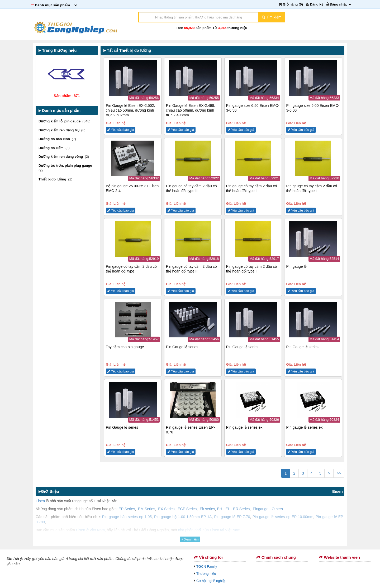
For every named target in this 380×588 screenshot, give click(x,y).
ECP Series (187, 509)
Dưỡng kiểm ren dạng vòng (62, 157)
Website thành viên (339, 557)
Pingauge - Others (268, 509)
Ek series (207, 509)
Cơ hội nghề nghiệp (211, 581)
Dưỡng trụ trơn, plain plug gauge (66, 166)
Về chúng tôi (208, 557)
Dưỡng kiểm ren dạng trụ (60, 130)
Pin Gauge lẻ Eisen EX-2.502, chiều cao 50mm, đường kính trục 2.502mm (130, 110)
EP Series (127, 509)
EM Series (147, 509)
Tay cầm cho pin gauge (125, 347)
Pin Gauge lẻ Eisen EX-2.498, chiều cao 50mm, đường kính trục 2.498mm (191, 110)
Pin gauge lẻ (296, 266)
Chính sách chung (276, 557)
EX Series (166, 509)
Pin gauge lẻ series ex (244, 427)
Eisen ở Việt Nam (90, 530)
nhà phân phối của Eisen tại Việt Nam (209, 530)
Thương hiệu (206, 574)
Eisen (338, 491)
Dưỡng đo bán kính (55, 139)
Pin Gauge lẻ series (182, 347)
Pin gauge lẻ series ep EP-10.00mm (283, 517)
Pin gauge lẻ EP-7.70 (232, 517)
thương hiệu (237, 28)
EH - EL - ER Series (233, 509)
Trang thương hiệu (58, 50)
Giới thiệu (49, 491)
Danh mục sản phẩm (60, 110)
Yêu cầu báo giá (121, 130)
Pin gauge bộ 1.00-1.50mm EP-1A (183, 517)
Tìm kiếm (272, 17)
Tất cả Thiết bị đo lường (127, 50)
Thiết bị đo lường (53, 179)
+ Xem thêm (190, 539)
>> (339, 473)
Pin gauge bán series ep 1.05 (127, 517)
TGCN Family (207, 567)
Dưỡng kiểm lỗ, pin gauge (60, 121)
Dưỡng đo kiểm (52, 148)
